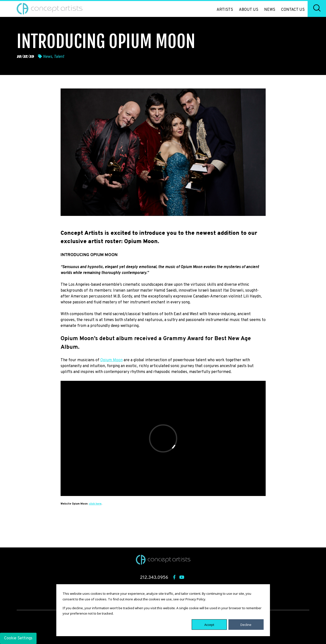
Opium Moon (111, 360)
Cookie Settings (18, 638)
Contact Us (293, 10)
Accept (209, 624)
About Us (249, 10)
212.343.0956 (154, 578)
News (270, 10)
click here (95, 504)
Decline (246, 624)
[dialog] (163, 610)
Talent (59, 57)
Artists (225, 10)
